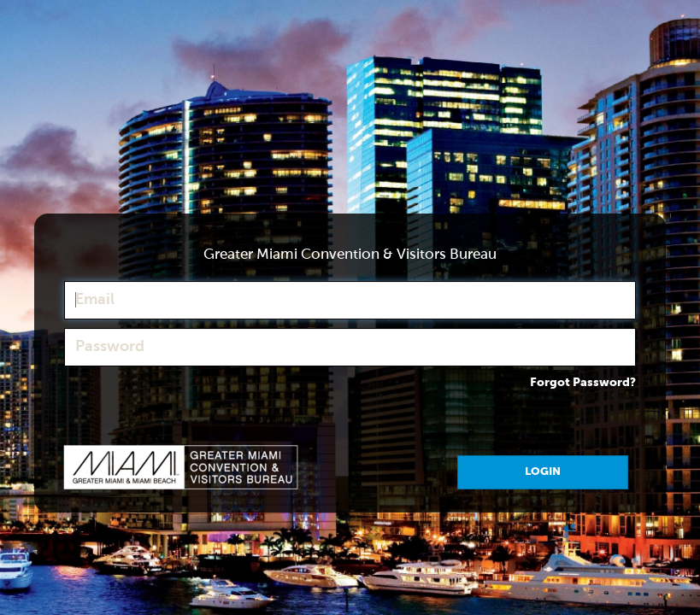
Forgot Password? (583, 383)
